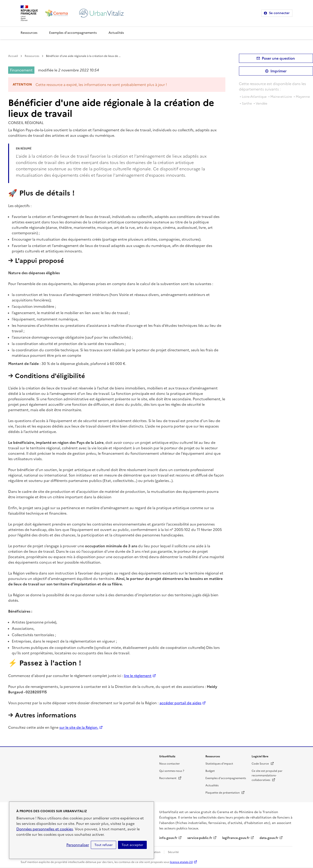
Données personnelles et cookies (45, 829)
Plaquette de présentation (225, 793)
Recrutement (170, 778)
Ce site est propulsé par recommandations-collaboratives (267, 775)
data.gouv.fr (269, 838)
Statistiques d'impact (219, 764)
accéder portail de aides (180, 703)
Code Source (263, 764)
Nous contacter (170, 764)
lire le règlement (138, 676)
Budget (210, 771)
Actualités (116, 33)
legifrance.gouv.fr (236, 838)
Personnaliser (78, 845)
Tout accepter (132, 845)
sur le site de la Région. (79, 727)
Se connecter (279, 13)
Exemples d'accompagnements (73, 33)
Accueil (13, 56)
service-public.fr (200, 838)
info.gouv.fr (168, 838)
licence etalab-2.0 (181, 862)
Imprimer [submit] (278, 71)
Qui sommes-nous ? (172, 771)
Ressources (29, 33)
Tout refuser (104, 845)
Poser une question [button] (278, 58)
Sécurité (173, 852)
